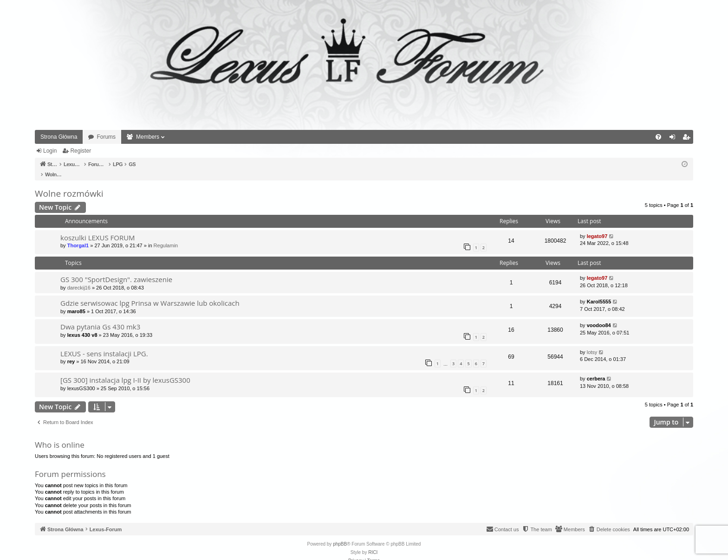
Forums (106, 137)
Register (81, 151)
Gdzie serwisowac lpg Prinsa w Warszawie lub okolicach (150, 293)
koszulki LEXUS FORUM (98, 228)
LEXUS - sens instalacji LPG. (104, 344)
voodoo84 (599, 315)
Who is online (60, 435)
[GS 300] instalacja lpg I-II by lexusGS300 (125, 370)
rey (71, 352)
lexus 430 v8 (82, 325)
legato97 (597, 226)
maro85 (76, 302)
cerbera (596, 369)
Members (148, 137)
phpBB (340, 534)
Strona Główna (59, 137)
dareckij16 (79, 278)
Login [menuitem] (674, 139)
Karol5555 (599, 292)
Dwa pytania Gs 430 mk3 (100, 317)
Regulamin (166, 236)
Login (50, 151)
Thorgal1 (78, 236)
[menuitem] (658, 137)
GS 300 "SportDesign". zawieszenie (116, 270)
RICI (373, 543)
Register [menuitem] (688, 139)
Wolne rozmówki (69, 184)
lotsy (592, 342)
